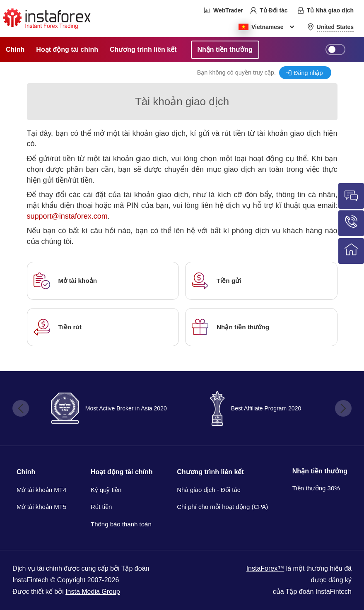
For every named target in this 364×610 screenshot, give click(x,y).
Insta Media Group (93, 592)
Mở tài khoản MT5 (41, 507)
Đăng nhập (308, 73)
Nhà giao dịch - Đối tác (209, 490)
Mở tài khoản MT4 (41, 490)
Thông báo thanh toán (121, 524)
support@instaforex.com (67, 216)
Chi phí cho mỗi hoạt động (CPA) (222, 507)
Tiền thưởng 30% (316, 488)
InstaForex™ (265, 568)
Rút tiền (101, 507)
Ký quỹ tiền (106, 490)
